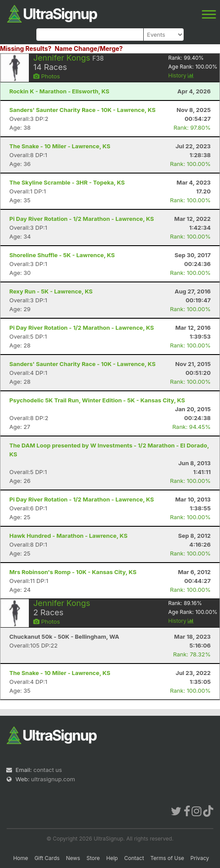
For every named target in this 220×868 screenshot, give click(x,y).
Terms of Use (167, 858)
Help (112, 858)
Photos (47, 76)
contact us (47, 770)
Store (93, 858)
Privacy (200, 858)
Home (21, 858)
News (73, 858)
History (181, 75)
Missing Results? (26, 48)
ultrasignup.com (53, 779)
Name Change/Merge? (89, 48)
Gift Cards (47, 858)
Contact (134, 858)
